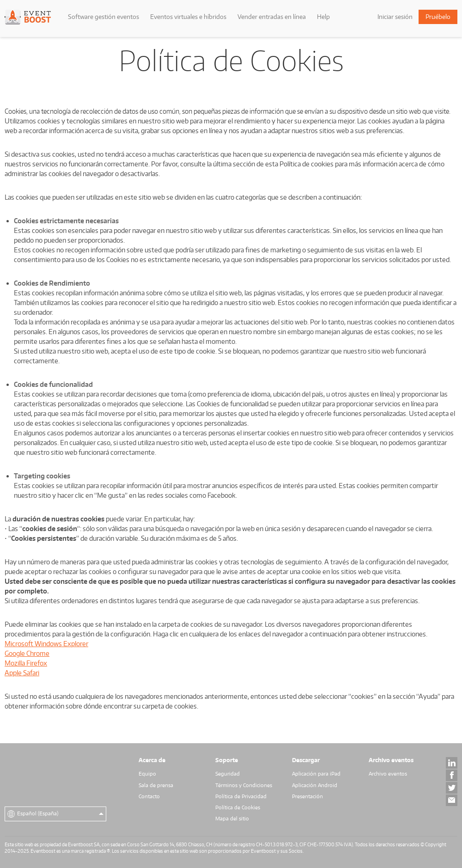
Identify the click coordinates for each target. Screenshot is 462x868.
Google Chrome (27, 653)
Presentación (307, 796)
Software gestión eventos (103, 17)
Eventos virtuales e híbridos (188, 17)
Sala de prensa (156, 785)
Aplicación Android (315, 785)
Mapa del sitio (232, 819)
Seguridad (228, 774)
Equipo (147, 774)
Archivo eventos (388, 774)
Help (323, 17)
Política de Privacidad (241, 796)
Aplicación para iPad (316, 774)
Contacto (149, 796)
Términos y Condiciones (244, 785)
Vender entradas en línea (272, 17)
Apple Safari (22, 673)
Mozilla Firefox (26, 663)
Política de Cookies (238, 807)
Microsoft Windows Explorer (46, 644)
